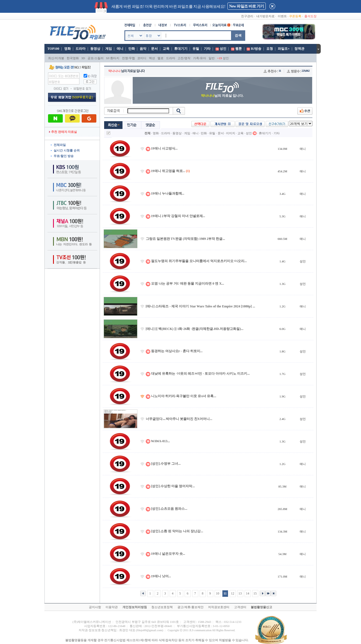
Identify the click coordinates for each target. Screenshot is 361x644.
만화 (132, 49)
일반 (212, 58)
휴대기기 (181, 49)
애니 (120, 49)
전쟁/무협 (128, 58)
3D (83, 58)
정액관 (299, 49)
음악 (143, 49)
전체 (147, 133)
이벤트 (282, 16)
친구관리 (247, 16)
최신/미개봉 (56, 58)
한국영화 (73, 58)
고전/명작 (184, 58)
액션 (152, 58)
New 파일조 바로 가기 (246, 6)
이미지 (231, 133)
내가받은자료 (265, 16)
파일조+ (284, 49)
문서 (154, 49)
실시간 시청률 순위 (67, 150)
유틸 (196, 49)
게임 (109, 49)
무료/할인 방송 (64, 156)
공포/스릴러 (96, 58)
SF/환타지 (113, 58)
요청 (270, 49)
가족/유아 (200, 58)
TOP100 (53, 49)
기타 (207, 49)
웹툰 (239, 49)
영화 (67, 49)
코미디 (142, 58)
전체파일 (60, 145)
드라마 (81, 49)
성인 (223, 49)
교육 (166, 49)
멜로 (161, 58)
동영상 (95, 49)
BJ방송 (256, 49)
